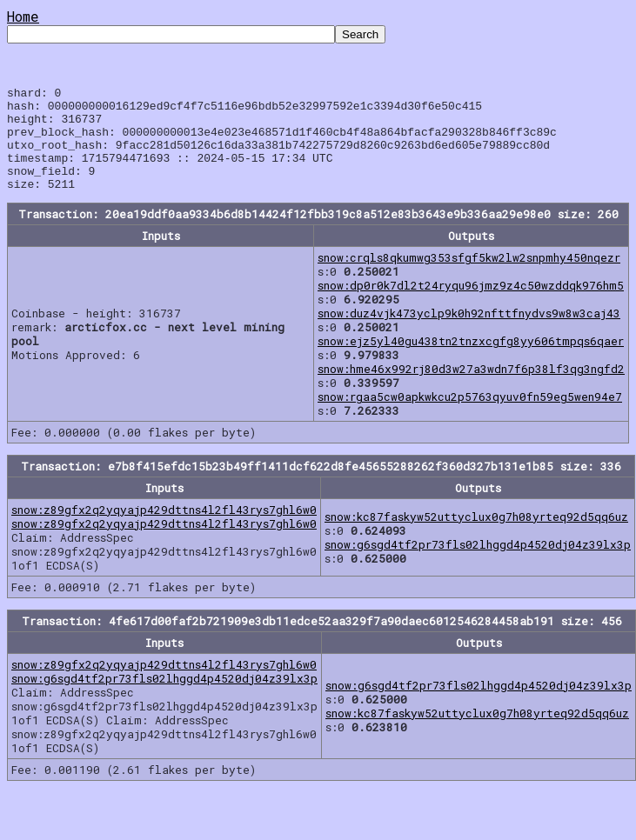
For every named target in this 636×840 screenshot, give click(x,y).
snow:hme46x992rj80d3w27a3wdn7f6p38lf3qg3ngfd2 (471, 390)
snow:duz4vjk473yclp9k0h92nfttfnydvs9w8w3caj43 (469, 334)
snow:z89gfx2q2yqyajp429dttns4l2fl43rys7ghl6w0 (164, 530)
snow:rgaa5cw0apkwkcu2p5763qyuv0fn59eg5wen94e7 (470, 417)
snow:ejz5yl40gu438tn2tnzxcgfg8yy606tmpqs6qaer (471, 362)
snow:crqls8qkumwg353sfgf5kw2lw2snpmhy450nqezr (469, 278)
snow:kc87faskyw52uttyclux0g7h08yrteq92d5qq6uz (476, 537)
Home (23, 16)
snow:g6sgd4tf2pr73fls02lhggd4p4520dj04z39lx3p (478, 565)
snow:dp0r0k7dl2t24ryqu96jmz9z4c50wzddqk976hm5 (471, 306)
